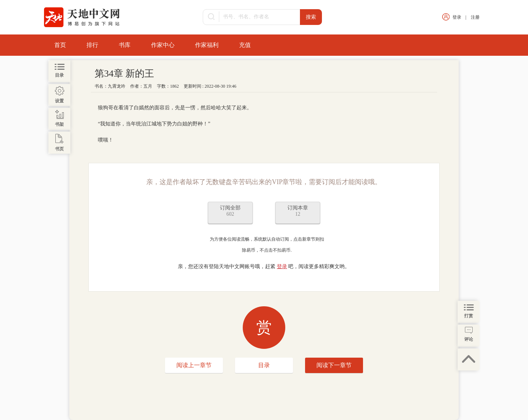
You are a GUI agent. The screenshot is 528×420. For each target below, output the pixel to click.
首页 (60, 45)
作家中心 (163, 45)
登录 (457, 17)
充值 (245, 45)
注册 (475, 17)
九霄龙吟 (117, 86)
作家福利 (207, 45)
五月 (148, 86)
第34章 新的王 (124, 74)
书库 (125, 45)
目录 (264, 365)
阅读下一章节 (334, 365)
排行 (92, 45)
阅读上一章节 (194, 365)
